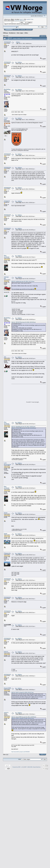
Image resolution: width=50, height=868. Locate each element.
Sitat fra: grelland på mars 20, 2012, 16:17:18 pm (23, 281)
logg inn (22, 19)
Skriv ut (43, 36)
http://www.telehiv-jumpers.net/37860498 (20, 752)
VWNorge (5, 33)
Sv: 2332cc (19, 62)
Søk (18, 29)
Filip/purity (7, 553)
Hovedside (9, 29)
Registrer (29, 29)
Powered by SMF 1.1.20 (18, 767)
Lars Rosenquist (7, 464)
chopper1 (7, 201)
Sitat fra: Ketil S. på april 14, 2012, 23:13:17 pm (22, 692)
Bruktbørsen (12, 33)
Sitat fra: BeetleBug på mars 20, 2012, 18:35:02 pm (23, 427)
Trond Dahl (6, 119)
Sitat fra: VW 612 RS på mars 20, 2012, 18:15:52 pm (24, 322)
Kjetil (6, 534)
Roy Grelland (7, 256)
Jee (5, 357)
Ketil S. (6, 652)
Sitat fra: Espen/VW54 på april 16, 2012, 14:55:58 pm (24, 717)
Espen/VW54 (8, 688)
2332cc (26, 33)
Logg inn (23, 29)
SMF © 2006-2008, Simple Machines (32, 767)
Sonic (6, 513)
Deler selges (20, 33)
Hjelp (15, 29)
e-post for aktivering (19, 21)
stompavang (8, 42)
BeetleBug (7, 89)
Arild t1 (6, 713)
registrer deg (30, 19)
